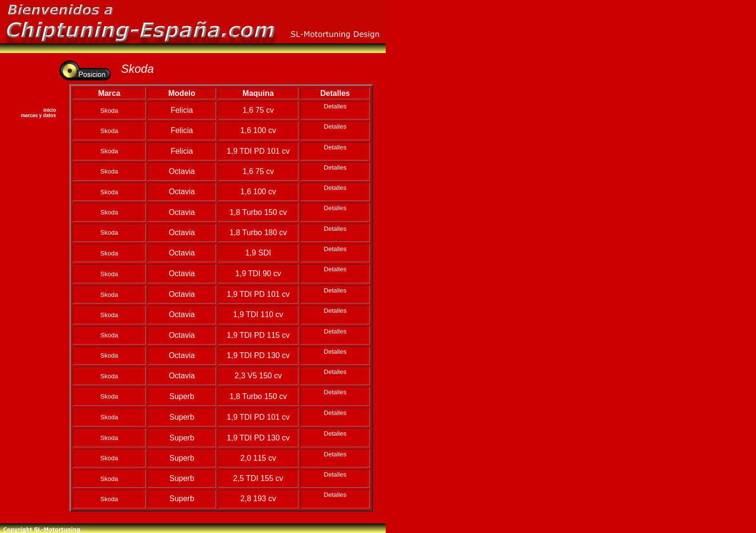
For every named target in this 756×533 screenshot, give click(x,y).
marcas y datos (38, 115)
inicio (50, 110)
